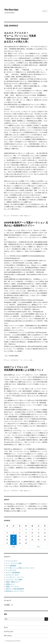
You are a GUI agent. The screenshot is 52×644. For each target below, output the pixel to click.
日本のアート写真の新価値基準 (15, 589)
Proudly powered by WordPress (13, 641)
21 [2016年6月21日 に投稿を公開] (13, 540)
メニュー (45, 11)
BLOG (6, 627)
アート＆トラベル (11, 570)
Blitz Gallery (8, 636)
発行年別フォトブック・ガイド (15, 591)
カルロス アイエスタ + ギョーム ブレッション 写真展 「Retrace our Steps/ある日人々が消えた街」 (20, 37)
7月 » (39, 547)
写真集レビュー (10, 584)
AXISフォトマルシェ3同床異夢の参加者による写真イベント (24, 368)
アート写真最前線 (11, 566)
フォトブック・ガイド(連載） (14, 580)
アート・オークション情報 (26, 360)
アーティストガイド (12, 561)
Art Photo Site (9, 632)
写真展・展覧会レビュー (26, 216)
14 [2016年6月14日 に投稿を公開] (13, 536)
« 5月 (13, 547)
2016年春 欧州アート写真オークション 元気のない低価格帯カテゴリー (26, 224)
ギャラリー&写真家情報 (13, 573)
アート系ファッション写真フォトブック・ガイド (20, 568)
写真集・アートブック (12, 587)
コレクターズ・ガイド (12, 575)
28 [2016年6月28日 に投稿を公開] (13, 543)
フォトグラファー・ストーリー (15, 577)
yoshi (8, 216)
